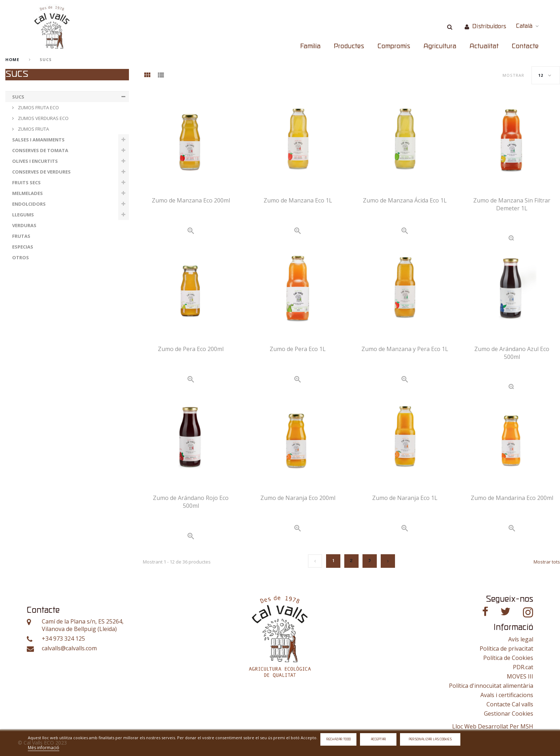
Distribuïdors (489, 27)
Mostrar (513, 75)
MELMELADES (27, 193)
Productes (349, 46)
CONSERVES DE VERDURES (41, 172)
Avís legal (521, 639)
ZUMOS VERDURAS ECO (43, 118)
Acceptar (378, 739)
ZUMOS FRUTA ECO (38, 107)
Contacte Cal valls (510, 704)
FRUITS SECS (26, 182)
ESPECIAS (23, 247)
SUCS (18, 97)
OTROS (21, 257)
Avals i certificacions (507, 695)
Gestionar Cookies (509, 714)
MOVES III (520, 676)
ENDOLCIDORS (29, 204)
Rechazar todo (339, 739)
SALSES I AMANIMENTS (38, 140)
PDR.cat (523, 667)
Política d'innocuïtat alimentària (491, 686)
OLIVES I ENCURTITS (35, 161)
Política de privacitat (506, 649)
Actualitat (484, 46)
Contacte (525, 46)
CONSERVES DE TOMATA (40, 150)
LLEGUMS (23, 215)
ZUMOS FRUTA (33, 129)
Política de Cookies (508, 658)
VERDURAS (24, 225)
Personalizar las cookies (430, 739)
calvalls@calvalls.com (69, 648)
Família (311, 46)
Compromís (394, 46)
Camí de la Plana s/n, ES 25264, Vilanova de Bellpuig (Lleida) (83, 625)
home (12, 59)
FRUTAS (21, 236)
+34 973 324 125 (63, 639)
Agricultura (440, 46)
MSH (527, 726)
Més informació (44, 748)
